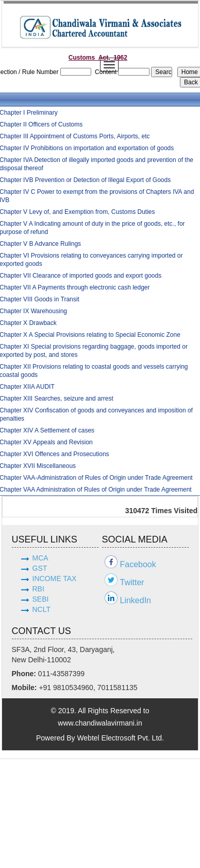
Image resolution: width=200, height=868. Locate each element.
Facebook (138, 564)
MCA (40, 558)
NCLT (42, 609)
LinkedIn (136, 600)
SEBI (41, 599)
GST (40, 568)
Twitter (132, 582)
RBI (38, 589)
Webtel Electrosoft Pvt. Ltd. (120, 738)
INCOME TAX (55, 578)
